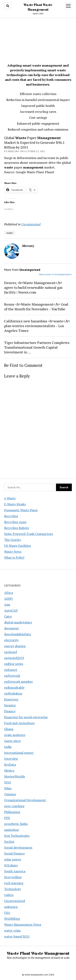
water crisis (12, 930)
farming (10, 705)
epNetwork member (19, 682)
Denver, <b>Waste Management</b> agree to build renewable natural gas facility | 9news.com (33, 287)
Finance (10, 711)
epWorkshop (13, 693)
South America (15, 871)
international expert (19, 753)
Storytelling (13, 877)
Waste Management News (23, 924)
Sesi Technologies (17, 836)
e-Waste (10, 498)
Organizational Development (25, 800)
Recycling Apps (15, 522)
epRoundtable (14, 687)
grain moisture (15, 735)
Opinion (10, 794)
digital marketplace (18, 622)
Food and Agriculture (19, 723)
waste (10, 233)
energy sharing (15, 646)
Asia (7, 604)
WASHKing (12, 919)
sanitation (11, 830)
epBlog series (14, 664)
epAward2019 (14, 658)
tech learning (14, 883)
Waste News (13, 552)
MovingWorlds (15, 776)
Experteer (11, 699)
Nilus (8, 788)
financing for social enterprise (26, 717)
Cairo (8, 616)
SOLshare (11, 865)
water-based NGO (17, 936)
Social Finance (14, 853)
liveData (10, 764)
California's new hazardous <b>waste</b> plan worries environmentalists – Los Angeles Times (37, 326)
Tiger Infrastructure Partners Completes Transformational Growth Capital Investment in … (37, 347)
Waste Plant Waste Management (38, 953)
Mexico (9, 770)
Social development (18, 847)
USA (7, 913)
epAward (10, 652)
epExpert (11, 670)
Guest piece (12, 741)
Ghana (9, 729)
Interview (11, 759)
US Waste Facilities (18, 546)
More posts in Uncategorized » (56, 274)
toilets (9, 895)
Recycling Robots (17, 528)
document (11, 628)
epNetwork (12, 676)
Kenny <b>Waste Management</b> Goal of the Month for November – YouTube (36, 307)
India (8, 747)
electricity (11, 640)
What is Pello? (14, 557)
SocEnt (9, 842)
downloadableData (18, 634)
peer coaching (14, 806)
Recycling (11, 516)
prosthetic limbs (16, 824)
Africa (9, 593)
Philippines (12, 812)
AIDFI (8, 599)
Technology (13, 889)
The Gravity (13, 540)
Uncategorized (31, 224)
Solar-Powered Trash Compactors (28, 534)
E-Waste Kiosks (15, 504)
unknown (11, 907)
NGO (8, 782)
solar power (13, 859)
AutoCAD (11, 610)
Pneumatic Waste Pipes (21, 510)
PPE (7, 818)
